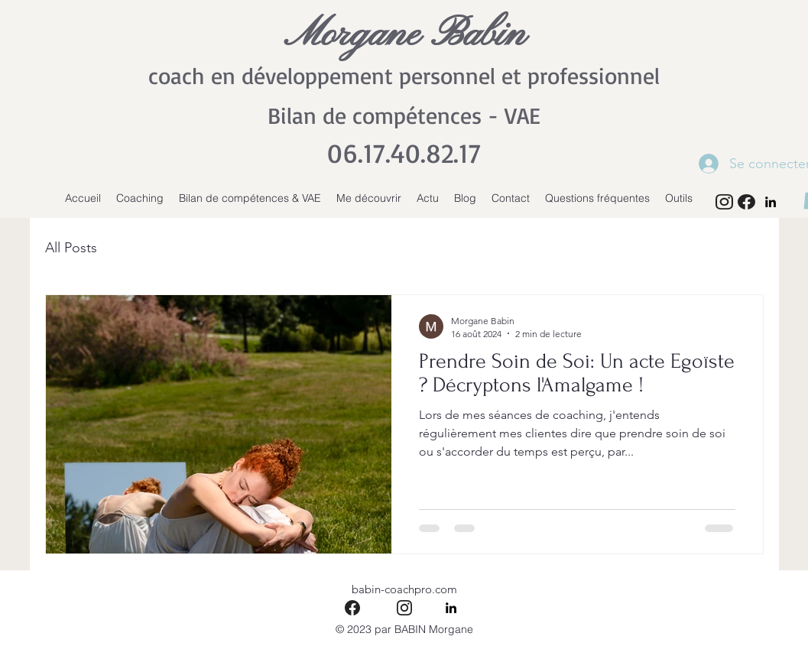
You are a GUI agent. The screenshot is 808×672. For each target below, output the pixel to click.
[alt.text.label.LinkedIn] (771, 202)
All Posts (71, 248)
